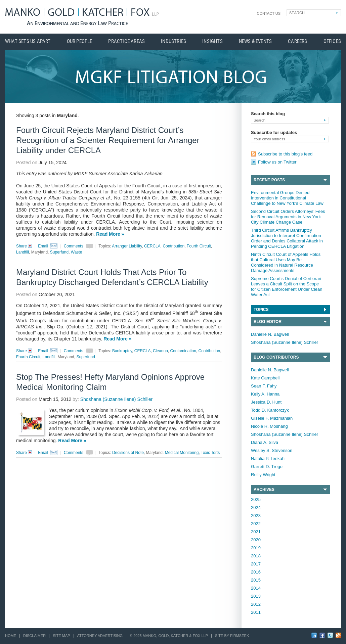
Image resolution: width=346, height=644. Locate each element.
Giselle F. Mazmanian (272, 418)
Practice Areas (126, 41)
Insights (212, 41)
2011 (256, 612)
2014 (256, 588)
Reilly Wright (263, 475)
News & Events (255, 41)
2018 (256, 556)
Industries (174, 41)
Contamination (183, 351)
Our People (80, 41)
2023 (256, 516)
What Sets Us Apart (28, 41)
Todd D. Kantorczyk (270, 410)
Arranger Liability (127, 246)
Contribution (174, 246)
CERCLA (152, 246)
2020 (256, 540)
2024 (256, 508)
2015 (256, 580)
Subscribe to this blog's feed (285, 154)
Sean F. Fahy (264, 386)
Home (11, 636)
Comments (74, 246)
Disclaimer (34, 636)
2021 (256, 532)
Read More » (110, 234)
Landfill (23, 252)
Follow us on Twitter (277, 162)
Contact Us (269, 13)
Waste (77, 252)
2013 (256, 596)
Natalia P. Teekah (268, 458)
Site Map (61, 636)
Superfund (59, 252)
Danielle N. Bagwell (270, 334)
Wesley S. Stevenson (272, 450)
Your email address (269, 139)
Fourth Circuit (199, 246)
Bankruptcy (122, 351)
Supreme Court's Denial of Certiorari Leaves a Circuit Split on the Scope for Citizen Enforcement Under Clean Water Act (287, 287)
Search (297, 13)
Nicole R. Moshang (269, 426)
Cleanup (160, 351)
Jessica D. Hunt (266, 402)
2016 (256, 572)
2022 (256, 524)
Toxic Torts (210, 453)
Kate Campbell (265, 378)
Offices (332, 41)
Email (43, 246)
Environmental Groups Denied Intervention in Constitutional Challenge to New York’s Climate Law (287, 198)
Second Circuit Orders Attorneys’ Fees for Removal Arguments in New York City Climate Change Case (288, 217)
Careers (297, 41)
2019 (256, 548)
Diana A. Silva (265, 442)
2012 (256, 604)
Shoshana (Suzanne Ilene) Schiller (285, 342)
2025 (256, 499)
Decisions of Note (128, 453)
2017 (256, 564)
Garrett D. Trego (267, 467)
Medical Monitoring (182, 453)
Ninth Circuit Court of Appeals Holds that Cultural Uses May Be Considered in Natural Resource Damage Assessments (286, 262)
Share (25, 246)
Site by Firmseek (232, 636)
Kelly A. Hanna (265, 394)
